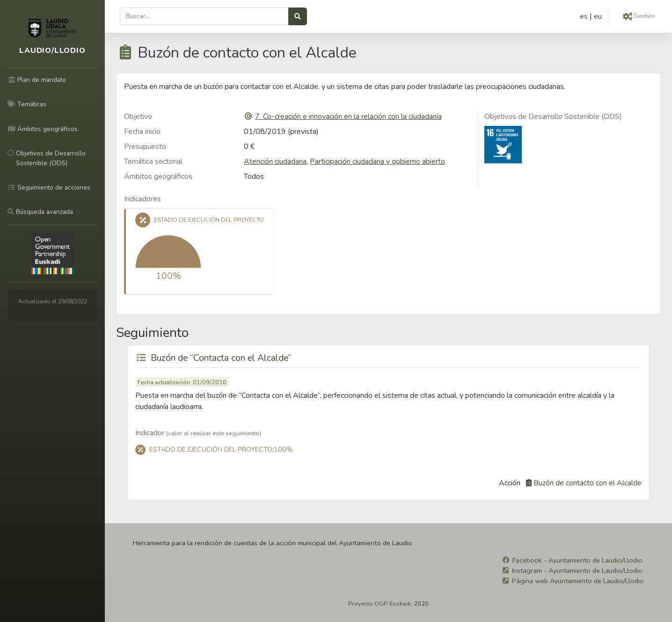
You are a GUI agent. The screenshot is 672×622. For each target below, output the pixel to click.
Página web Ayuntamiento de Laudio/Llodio (578, 581)
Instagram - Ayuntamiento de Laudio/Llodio (577, 571)
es (584, 16)
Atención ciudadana (275, 161)
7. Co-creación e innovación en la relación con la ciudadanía (348, 117)
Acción (510, 483)
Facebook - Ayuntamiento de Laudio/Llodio (577, 560)
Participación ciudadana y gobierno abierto (377, 161)
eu (598, 16)
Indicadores (142, 199)
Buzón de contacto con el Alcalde (588, 483)
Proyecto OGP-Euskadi (380, 604)
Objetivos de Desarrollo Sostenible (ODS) (553, 117)
